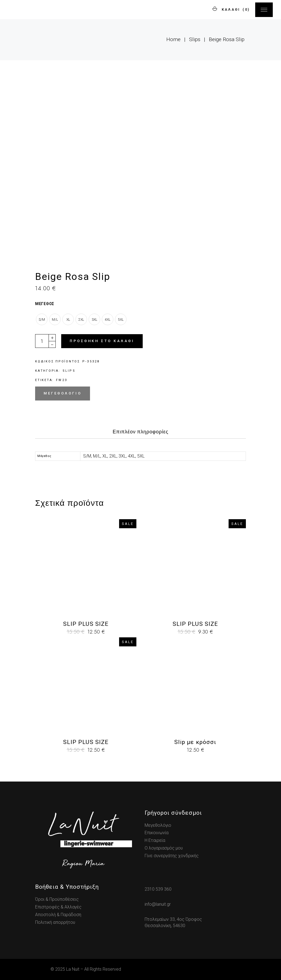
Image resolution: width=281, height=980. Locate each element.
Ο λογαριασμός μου (164, 848)
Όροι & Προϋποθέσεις (57, 899)
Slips (69, 371)
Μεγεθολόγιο (63, 393)
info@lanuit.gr (158, 904)
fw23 (62, 380)
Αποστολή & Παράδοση (58, 915)
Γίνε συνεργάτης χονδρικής (172, 856)
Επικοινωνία (157, 833)
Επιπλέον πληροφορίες (140, 432)
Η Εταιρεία (155, 840)
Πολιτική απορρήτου (55, 922)
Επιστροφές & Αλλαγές (58, 907)
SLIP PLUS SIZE (86, 624)
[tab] (140, 433)
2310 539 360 (158, 889)
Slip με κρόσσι (195, 742)
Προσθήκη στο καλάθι (102, 341)
